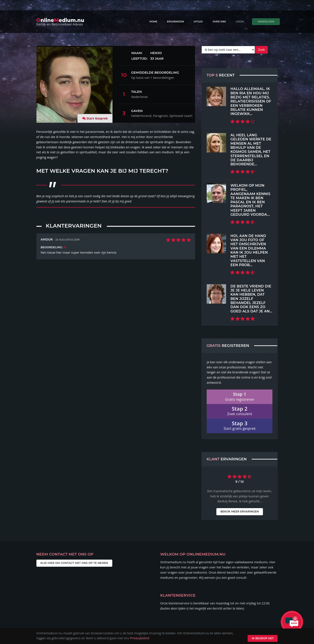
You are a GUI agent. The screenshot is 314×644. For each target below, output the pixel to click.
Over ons (219, 22)
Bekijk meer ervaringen (240, 506)
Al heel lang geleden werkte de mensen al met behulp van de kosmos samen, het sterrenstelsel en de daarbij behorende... (251, 150)
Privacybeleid (140, 638)
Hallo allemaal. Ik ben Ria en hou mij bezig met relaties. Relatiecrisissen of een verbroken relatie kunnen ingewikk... (251, 101)
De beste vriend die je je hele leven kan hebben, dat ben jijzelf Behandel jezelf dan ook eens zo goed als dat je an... (251, 299)
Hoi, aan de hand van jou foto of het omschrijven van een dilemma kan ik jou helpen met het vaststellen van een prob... (249, 250)
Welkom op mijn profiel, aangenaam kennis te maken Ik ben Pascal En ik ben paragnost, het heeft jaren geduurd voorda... (250, 200)
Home (153, 22)
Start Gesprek (97, 118)
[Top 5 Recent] (216, 96)
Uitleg (198, 22)
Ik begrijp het (263, 638)
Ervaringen (176, 22)
